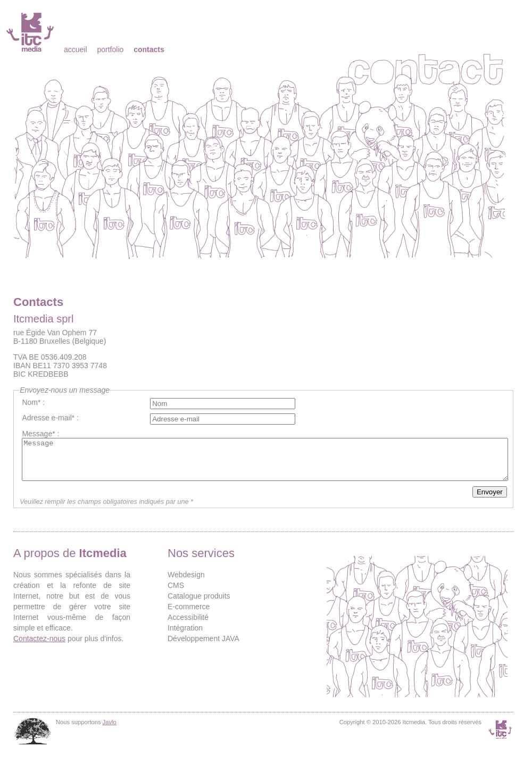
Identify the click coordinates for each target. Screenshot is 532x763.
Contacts (149, 49)
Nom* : (33, 402)
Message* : (40, 434)
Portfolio (110, 49)
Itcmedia (31, 32)
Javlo (110, 730)
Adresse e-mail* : (50, 418)
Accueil (76, 49)
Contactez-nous (39, 646)
